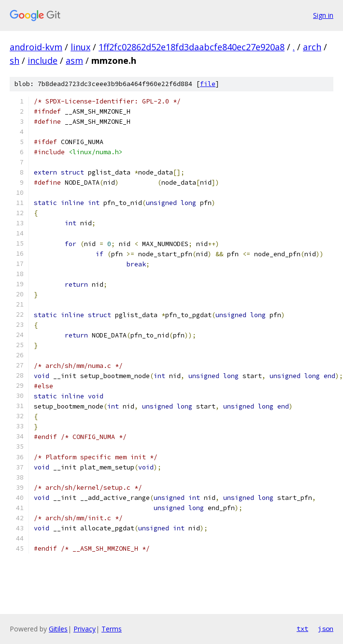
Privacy (85, 629)
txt (302, 629)
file (208, 84)
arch (312, 47)
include (43, 60)
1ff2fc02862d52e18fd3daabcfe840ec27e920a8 (192, 47)
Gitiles (58, 629)
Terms (112, 629)
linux (80, 47)
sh (14, 60)
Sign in (323, 15)
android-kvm (36, 47)
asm (74, 60)
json (326, 629)
